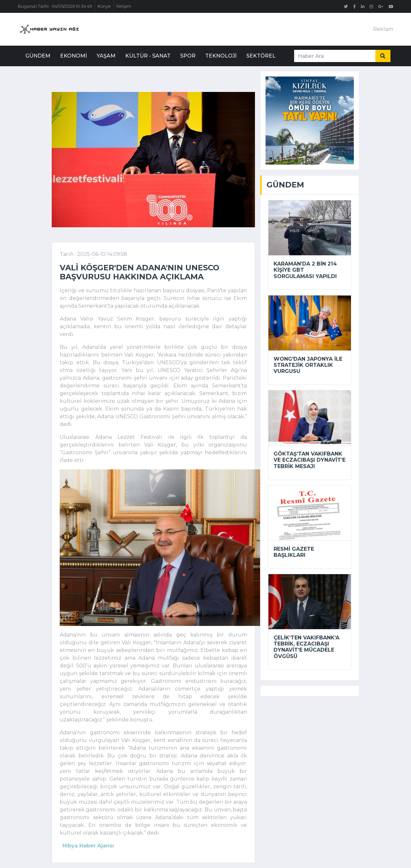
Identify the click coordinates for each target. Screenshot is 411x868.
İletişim (124, 6)
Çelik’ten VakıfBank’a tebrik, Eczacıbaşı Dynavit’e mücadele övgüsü (306, 647)
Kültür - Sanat (148, 56)
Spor (188, 56)
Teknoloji (221, 56)
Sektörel (261, 56)
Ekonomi (74, 56)
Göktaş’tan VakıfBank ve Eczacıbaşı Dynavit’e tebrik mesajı (310, 460)
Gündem (38, 56)
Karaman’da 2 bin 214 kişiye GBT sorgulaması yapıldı (305, 270)
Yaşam (106, 56)
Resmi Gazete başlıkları (294, 552)
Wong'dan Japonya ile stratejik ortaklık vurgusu (308, 365)
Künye (104, 6)
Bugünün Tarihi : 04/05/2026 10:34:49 (55, 6)
